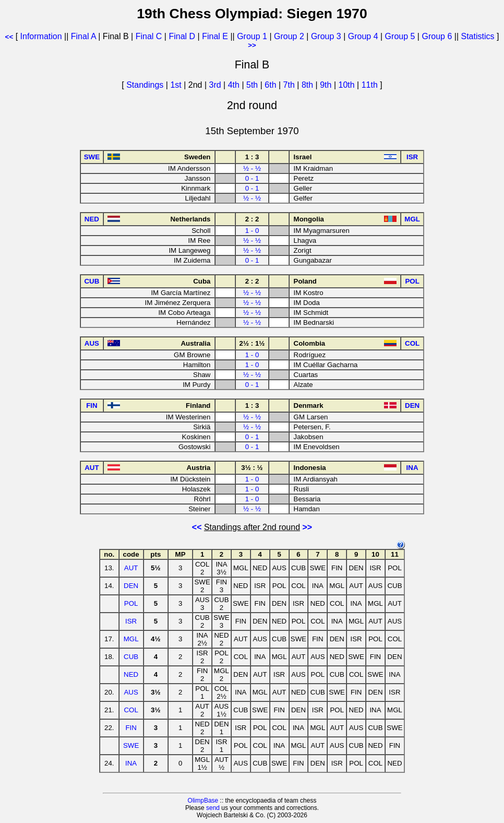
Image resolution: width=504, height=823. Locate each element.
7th (290, 85)
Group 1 (252, 36)
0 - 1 (252, 178)
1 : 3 (252, 157)
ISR (131, 621)
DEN (131, 586)
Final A (83, 36)
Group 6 (437, 36)
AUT (131, 568)
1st (177, 85)
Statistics (477, 36)
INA (131, 763)
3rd (217, 85)
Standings (145, 85)
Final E (215, 36)
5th (253, 85)
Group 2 (289, 36)
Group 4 (363, 36)
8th (309, 85)
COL (131, 710)
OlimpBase (203, 801)
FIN (131, 728)
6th (272, 85)
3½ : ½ (252, 468)
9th (327, 85)
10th (347, 85)
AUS (131, 692)
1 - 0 (252, 231)
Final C (149, 36)
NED (131, 674)
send (213, 808)
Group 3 (326, 36)
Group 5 (400, 36)
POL (131, 603)
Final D (182, 36)
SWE (131, 745)
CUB (131, 657)
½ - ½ (252, 168)
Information (41, 36)
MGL (131, 639)
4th (235, 85)
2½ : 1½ (252, 343)
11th (371, 85)
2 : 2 (252, 219)
